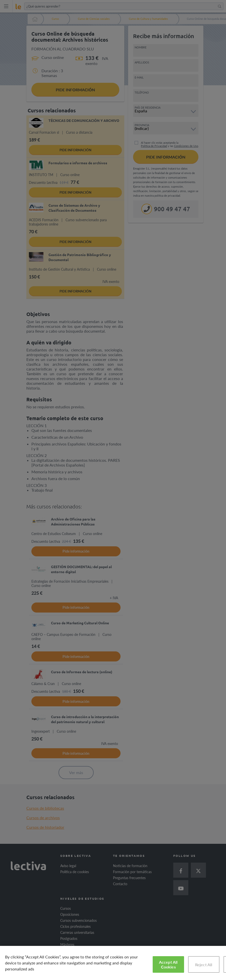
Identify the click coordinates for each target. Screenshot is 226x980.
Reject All (204, 965)
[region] (113, 963)
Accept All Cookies (168, 964)
